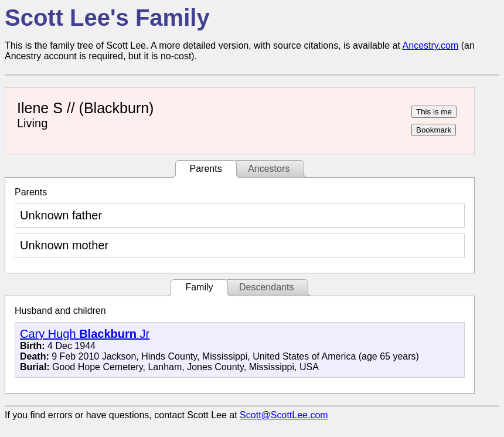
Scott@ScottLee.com (284, 415)
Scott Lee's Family (107, 18)
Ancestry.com (431, 45)
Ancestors (269, 169)
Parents (206, 169)
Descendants (266, 287)
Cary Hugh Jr (85, 334)
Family (199, 287)
